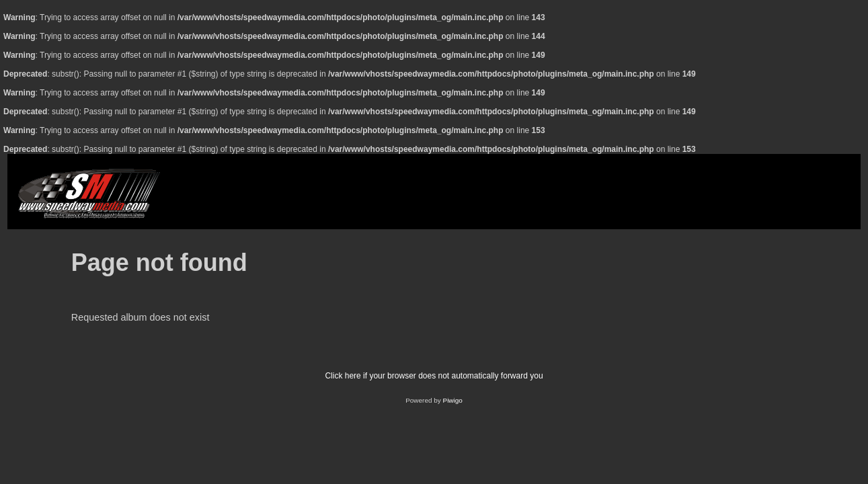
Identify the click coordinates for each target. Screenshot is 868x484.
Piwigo (453, 400)
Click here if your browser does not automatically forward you (434, 376)
